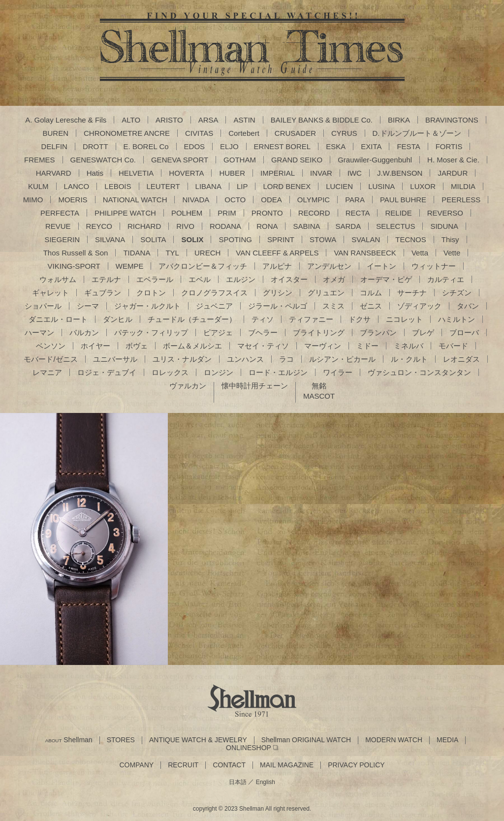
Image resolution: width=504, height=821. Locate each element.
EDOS (195, 146)
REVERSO (445, 213)
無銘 (319, 386)
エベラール (155, 279)
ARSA (208, 120)
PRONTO (267, 213)
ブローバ (464, 332)
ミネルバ (409, 346)
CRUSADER (295, 133)
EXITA (371, 146)
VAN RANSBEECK (365, 253)
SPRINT (281, 239)
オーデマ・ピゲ (386, 279)
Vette (452, 253)
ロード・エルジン (278, 372)
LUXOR (423, 186)
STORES (121, 740)
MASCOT (319, 396)
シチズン (457, 293)
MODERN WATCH (394, 740)
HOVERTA (186, 173)
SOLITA (153, 239)
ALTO (131, 120)
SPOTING (235, 239)
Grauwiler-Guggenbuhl (375, 160)
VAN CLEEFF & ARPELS (277, 253)
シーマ (88, 306)
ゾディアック (419, 306)
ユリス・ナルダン (182, 359)
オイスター (289, 279)
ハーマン (39, 332)
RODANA (225, 226)
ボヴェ (137, 346)
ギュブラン (103, 293)
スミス (333, 306)
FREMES (40, 160)
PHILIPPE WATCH (125, 213)
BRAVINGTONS (452, 120)
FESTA (408, 146)
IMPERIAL (278, 173)
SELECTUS (395, 226)
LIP (242, 186)
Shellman (69, 740)
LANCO (77, 186)
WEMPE (130, 266)
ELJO (229, 146)
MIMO (33, 200)
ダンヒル (118, 319)
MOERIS (73, 200)
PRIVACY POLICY (356, 765)
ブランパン (378, 332)
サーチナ (412, 293)
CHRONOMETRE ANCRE (127, 133)
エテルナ (106, 279)
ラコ (286, 359)
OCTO (235, 200)
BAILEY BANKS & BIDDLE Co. (322, 120)
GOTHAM (240, 160)
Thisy (450, 239)
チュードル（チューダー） (192, 319)
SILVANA (110, 239)
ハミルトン (457, 319)
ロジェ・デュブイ (107, 372)
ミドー (367, 346)
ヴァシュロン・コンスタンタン (419, 372)
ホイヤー (95, 346)
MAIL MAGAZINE (287, 765)
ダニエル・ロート (58, 319)
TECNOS (411, 239)
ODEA (271, 200)
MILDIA (463, 186)
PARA (355, 200)
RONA (267, 226)
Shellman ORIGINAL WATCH (306, 740)
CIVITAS (199, 133)
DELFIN (54, 146)
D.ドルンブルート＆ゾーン (417, 133)
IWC (355, 173)
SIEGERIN (62, 239)
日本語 (238, 782)
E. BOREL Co (146, 146)
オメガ (334, 279)
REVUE (58, 226)
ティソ (263, 319)
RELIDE (398, 213)
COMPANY (136, 765)
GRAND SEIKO (297, 160)
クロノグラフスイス (214, 293)
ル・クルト (409, 359)
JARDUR (453, 173)
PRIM (227, 213)
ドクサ (360, 319)
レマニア (47, 372)
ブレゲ (423, 332)
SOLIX (192, 239)
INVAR (321, 173)
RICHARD (144, 226)
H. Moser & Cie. (453, 160)
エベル (200, 279)
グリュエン (326, 293)
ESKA (336, 146)
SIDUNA (444, 226)
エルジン (241, 279)
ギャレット (50, 293)
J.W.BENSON (400, 173)
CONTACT (229, 765)
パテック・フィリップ (151, 332)
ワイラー (338, 372)
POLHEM (187, 213)
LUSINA (381, 186)
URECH (207, 253)
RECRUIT (183, 765)
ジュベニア (214, 306)
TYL (172, 253)
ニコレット (404, 319)
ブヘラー (263, 332)
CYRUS (344, 133)
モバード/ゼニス (50, 359)
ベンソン (51, 346)
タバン (468, 306)
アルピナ (277, 266)
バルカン (84, 332)
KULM (38, 186)
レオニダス (461, 359)
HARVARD (54, 173)
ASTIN (244, 120)
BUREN (56, 133)
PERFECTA (60, 213)
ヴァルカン (188, 386)
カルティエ (446, 279)
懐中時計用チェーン (255, 386)
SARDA (348, 226)
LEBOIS (118, 186)
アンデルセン (329, 266)
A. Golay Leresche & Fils (66, 120)
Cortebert (244, 133)
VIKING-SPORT (74, 266)
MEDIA (447, 740)
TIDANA (137, 253)
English (266, 782)
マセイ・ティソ (263, 346)
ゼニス (371, 306)
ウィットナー (434, 266)
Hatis (95, 173)
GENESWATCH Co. (103, 160)
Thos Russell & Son (76, 253)
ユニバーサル (115, 359)
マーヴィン (323, 346)
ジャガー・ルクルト (147, 306)
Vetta (420, 253)
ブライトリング (319, 332)
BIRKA (399, 120)
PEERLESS (461, 200)
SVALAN (366, 239)
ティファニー (311, 319)
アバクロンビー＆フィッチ (203, 266)
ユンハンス (245, 359)
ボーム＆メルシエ (192, 346)
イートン (381, 266)
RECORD (314, 213)
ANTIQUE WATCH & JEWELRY (198, 740)
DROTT (95, 146)
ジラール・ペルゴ (278, 306)
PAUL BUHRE (403, 200)
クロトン (151, 293)
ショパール (43, 306)
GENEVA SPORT (180, 160)
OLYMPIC (314, 200)
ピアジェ (218, 332)
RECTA (358, 213)
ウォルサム (58, 279)
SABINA (306, 226)
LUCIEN (339, 186)
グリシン (278, 293)
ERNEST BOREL (283, 146)
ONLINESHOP (249, 748)
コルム (371, 293)
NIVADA (196, 200)
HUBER (232, 173)
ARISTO (169, 120)
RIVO (185, 226)
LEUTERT (163, 186)
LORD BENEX (287, 186)
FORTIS (449, 146)
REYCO (99, 226)
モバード (453, 346)
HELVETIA (136, 173)
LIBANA (208, 186)
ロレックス (170, 372)
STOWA (323, 239)
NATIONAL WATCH (135, 200)
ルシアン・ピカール (342, 359)
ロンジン (219, 372)
